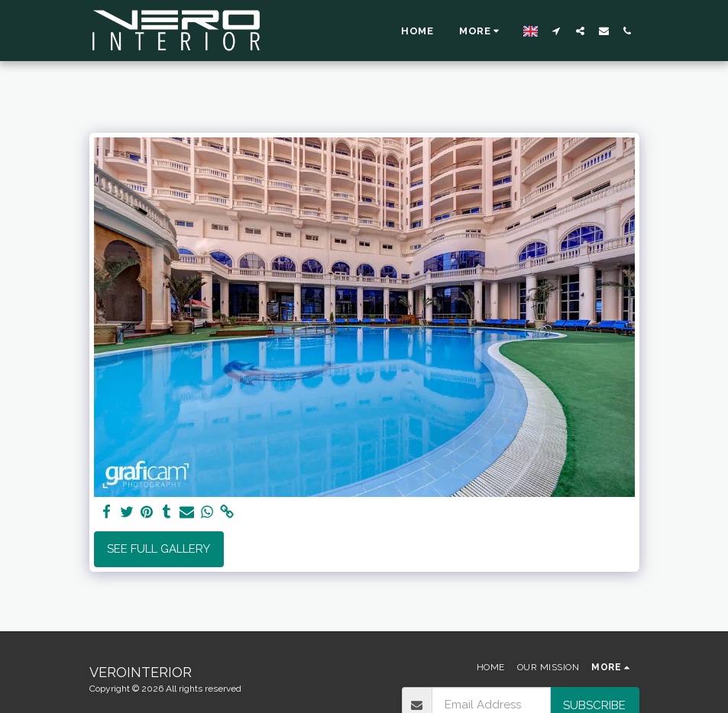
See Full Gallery (159, 549)
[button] (557, 31)
